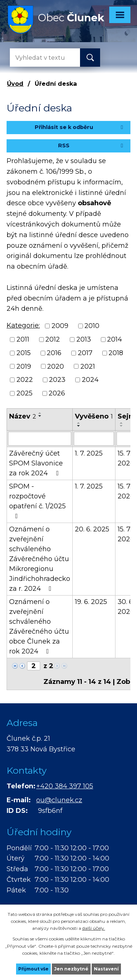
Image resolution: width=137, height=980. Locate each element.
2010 (92, 326)
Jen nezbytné (71, 969)
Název (23, 416)
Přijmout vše (33, 969)
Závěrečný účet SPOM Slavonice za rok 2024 (36, 463)
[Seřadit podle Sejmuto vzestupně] (122, 423)
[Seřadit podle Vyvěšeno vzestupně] (79, 423)
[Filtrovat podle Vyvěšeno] (94, 439)
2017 (85, 353)
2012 (53, 339)
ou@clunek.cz (59, 800)
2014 (115, 339)
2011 (23, 339)
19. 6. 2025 (91, 602)
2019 (24, 366)
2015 (24, 353)
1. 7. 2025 (89, 453)
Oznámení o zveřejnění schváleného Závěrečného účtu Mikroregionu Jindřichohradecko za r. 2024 (40, 559)
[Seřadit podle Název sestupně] (40, 416)
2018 (116, 353)
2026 (57, 393)
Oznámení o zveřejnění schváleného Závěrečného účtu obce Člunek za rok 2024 (39, 627)
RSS (92, 145)
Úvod (15, 84)
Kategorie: (23, 325)
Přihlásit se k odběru (80, 127)
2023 (57, 380)
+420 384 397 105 (65, 786)
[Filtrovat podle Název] (40, 439)
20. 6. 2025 (92, 529)
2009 (60, 326)
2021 (88, 366)
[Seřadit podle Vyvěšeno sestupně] (79, 426)
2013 (84, 339)
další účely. (94, 928)
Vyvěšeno (94, 416)
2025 (24, 393)
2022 (25, 380)
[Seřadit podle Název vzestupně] (40, 413)
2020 (56, 366)
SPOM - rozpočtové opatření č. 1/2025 (37, 501)
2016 (54, 353)
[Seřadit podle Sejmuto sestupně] (122, 426)
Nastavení (106, 969)
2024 (90, 380)
